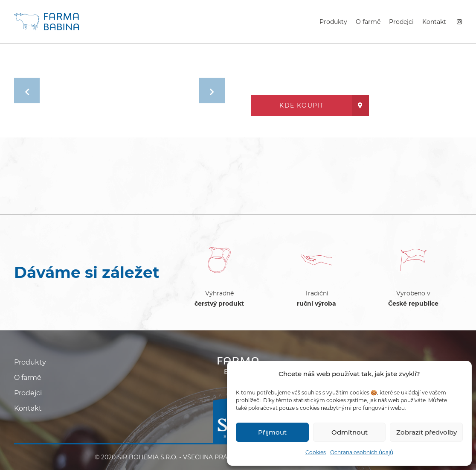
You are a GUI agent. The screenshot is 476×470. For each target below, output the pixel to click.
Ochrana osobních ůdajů (362, 452)
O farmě (368, 22)
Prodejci (401, 22)
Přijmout (272, 432)
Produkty (333, 22)
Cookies (316, 452)
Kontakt (434, 22)
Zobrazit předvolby (427, 432)
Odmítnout (350, 432)
